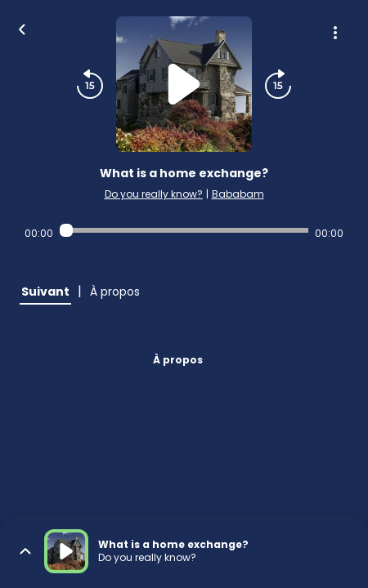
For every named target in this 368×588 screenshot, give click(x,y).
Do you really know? (154, 194)
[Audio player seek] (184, 230)
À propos (178, 360)
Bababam (238, 194)
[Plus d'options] (335, 33)
